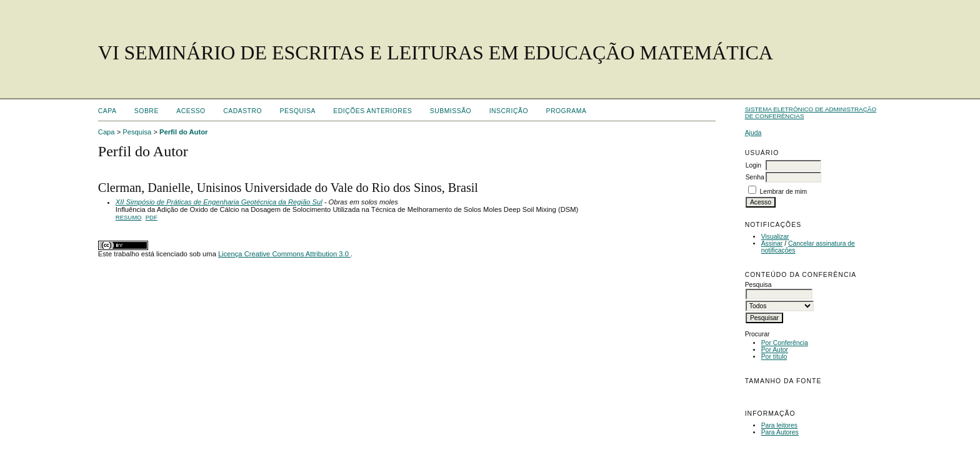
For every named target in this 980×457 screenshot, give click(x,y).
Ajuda (753, 133)
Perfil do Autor (183, 132)
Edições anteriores (372, 111)
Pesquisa (298, 111)
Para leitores (779, 425)
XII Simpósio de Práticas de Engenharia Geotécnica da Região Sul (219, 202)
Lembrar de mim (784, 192)
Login (753, 165)
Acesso (191, 111)
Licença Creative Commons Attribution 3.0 (284, 254)
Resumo (129, 217)
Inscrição (509, 111)
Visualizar (775, 237)
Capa (107, 111)
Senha (755, 177)
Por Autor (775, 350)
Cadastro (242, 111)
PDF (152, 217)
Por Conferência (785, 343)
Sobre (147, 111)
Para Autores (780, 432)
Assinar (772, 244)
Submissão (451, 111)
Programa (567, 111)
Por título (774, 357)
